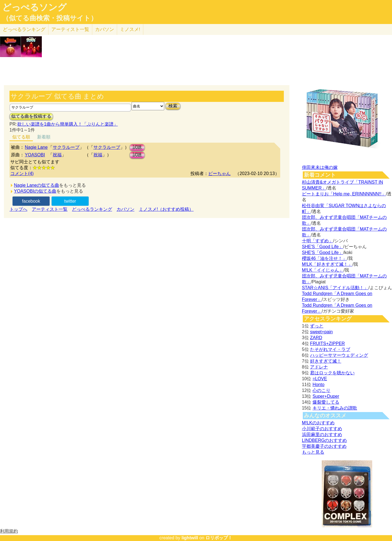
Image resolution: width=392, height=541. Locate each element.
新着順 (44, 137)
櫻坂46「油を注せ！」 (325, 258)
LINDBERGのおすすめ (325, 440)
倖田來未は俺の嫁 (320, 167)
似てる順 (21, 137)
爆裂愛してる (326, 402)
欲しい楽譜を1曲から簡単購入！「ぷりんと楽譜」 (67, 124)
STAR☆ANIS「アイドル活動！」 (335, 288)
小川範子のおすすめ (322, 429)
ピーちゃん (219, 173)
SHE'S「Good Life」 (323, 247)
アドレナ (319, 367)
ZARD (316, 338)
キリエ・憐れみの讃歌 (335, 408)
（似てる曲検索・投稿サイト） (50, 18)
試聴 (137, 147)
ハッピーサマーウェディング (339, 355)
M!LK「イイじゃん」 (323, 270)
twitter (70, 201)
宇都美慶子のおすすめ (324, 446)
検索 (173, 106)
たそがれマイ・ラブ (330, 349)
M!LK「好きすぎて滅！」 (327, 264)
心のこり (321, 390)
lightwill (190, 538)
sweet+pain (321, 332)
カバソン (105, 29)
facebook (31, 201)
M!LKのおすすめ (318, 423)
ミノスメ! (130, 29)
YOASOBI (35, 155)
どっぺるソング (34, 7)
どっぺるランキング (92, 209)
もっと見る (313, 452)
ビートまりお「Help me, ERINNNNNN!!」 (344, 194)
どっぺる (24, 29)
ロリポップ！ (219, 538)
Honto (319, 385)
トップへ (18, 209)
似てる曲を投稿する (31, 116)
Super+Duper (326, 396)
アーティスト (70, 29)
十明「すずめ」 (318, 241)
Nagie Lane (36, 147)
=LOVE (320, 379)
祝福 (57, 155)
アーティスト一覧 (50, 209)
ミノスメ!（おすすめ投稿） (166, 209)
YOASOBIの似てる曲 (35, 191)
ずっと (317, 326)
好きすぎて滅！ (326, 361)
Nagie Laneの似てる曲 (37, 185)
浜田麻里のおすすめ (322, 435)
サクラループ (66, 147)
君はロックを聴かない (332, 373)
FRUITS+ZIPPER (327, 343)
